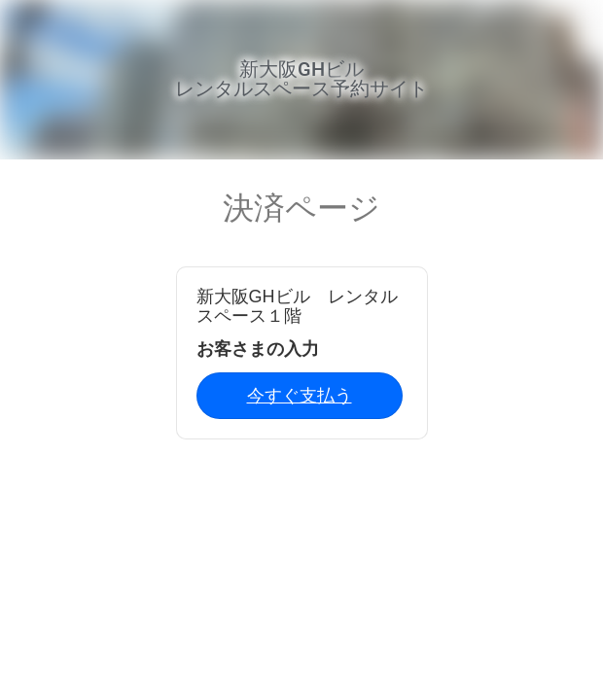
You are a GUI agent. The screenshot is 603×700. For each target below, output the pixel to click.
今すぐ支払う (300, 396)
